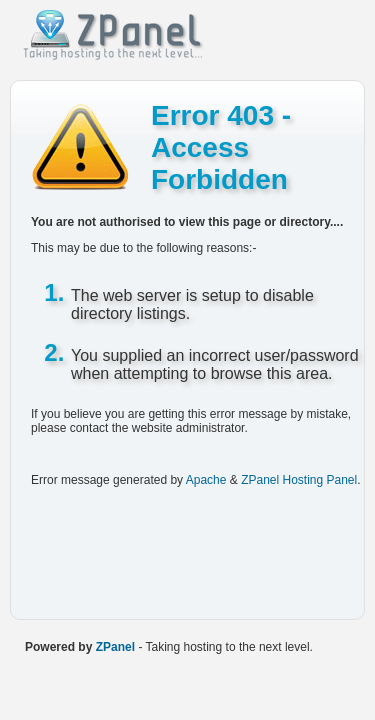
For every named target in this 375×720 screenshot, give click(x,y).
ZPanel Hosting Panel (299, 480)
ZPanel (115, 647)
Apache (206, 480)
